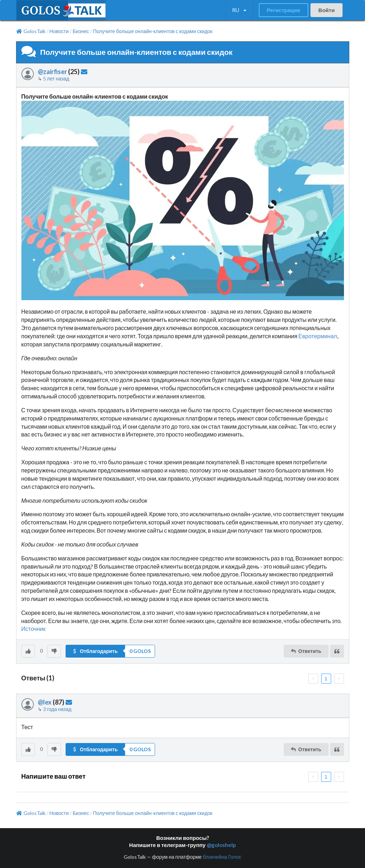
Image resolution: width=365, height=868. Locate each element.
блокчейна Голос (222, 857)
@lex (45, 702)
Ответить (306, 651)
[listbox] (239, 10)
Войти (327, 10)
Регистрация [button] (283, 10)
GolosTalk (31, 31)
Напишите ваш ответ (53, 776)
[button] (110, 651)
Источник (34, 629)
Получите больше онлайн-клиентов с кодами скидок (153, 31)
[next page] (339, 679)
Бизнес (81, 31)
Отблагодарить (95, 651)
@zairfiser (52, 72)
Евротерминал (318, 336)
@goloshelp (221, 845)
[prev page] (313, 679)
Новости (59, 31)
